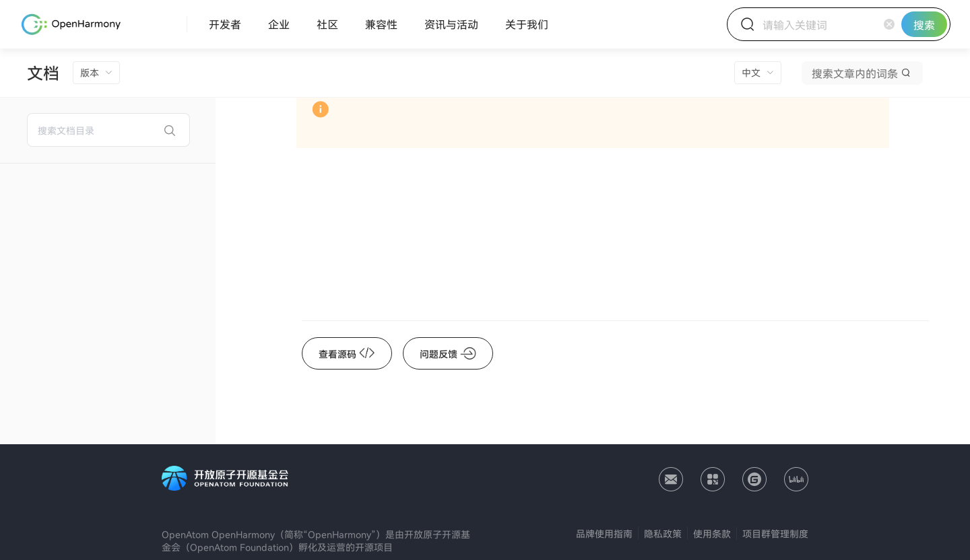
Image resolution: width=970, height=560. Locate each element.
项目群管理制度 (775, 533)
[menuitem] (225, 24)
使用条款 (712, 533)
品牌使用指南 (604, 533)
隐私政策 (663, 533)
